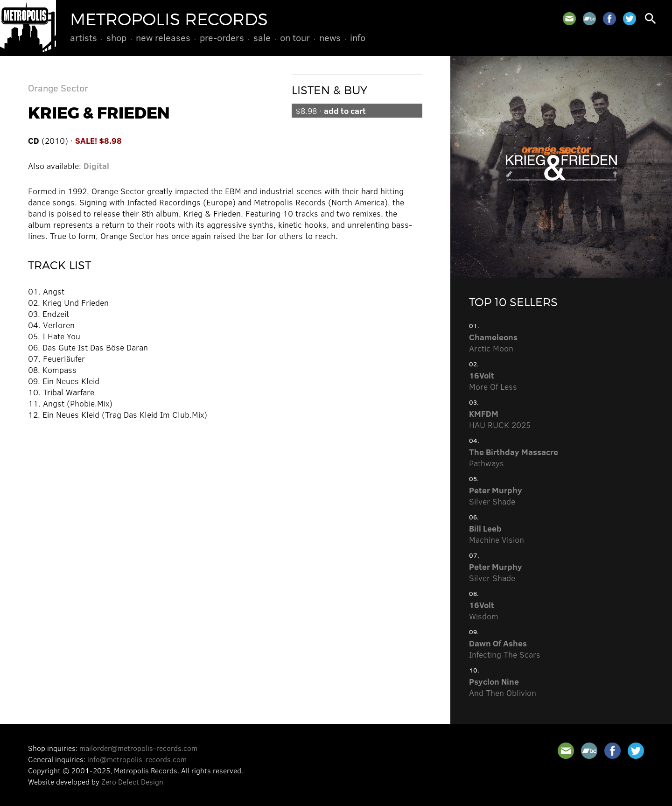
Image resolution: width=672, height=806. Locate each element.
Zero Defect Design (132, 781)
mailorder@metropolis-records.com (138, 748)
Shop (116, 37)
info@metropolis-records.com (137, 759)
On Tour (295, 37)
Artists (84, 37)
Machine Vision (497, 534)
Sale (262, 37)
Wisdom (484, 610)
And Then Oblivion (503, 687)
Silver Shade (496, 496)
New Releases (163, 37)
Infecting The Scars (505, 649)
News (330, 37)
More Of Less (493, 381)
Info (358, 37)
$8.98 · (331, 111)
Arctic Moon (493, 343)
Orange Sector (58, 88)
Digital (96, 166)
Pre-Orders (222, 37)
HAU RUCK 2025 (500, 419)
